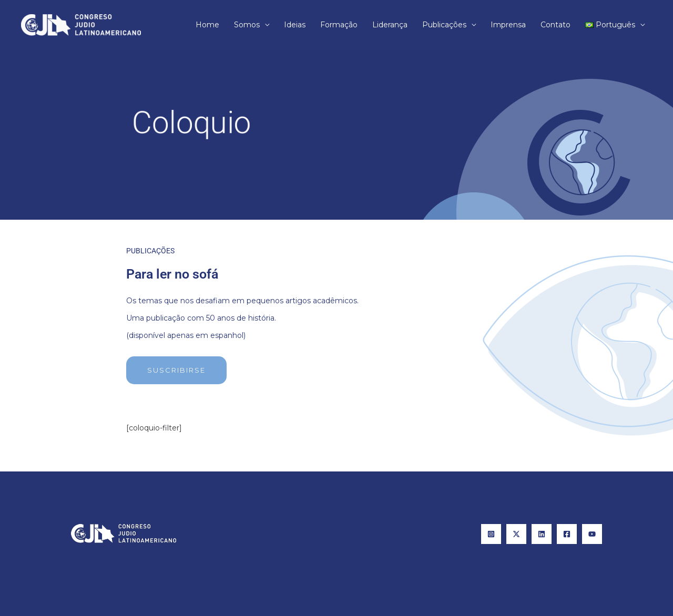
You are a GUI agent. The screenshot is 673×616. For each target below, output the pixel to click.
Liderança (390, 25)
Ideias (295, 25)
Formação (339, 25)
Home (207, 25)
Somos (247, 25)
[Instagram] (491, 534)
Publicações (444, 25)
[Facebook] (567, 534)
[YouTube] (592, 534)
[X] (516, 534)
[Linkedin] (542, 534)
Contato (555, 25)
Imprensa (508, 25)
